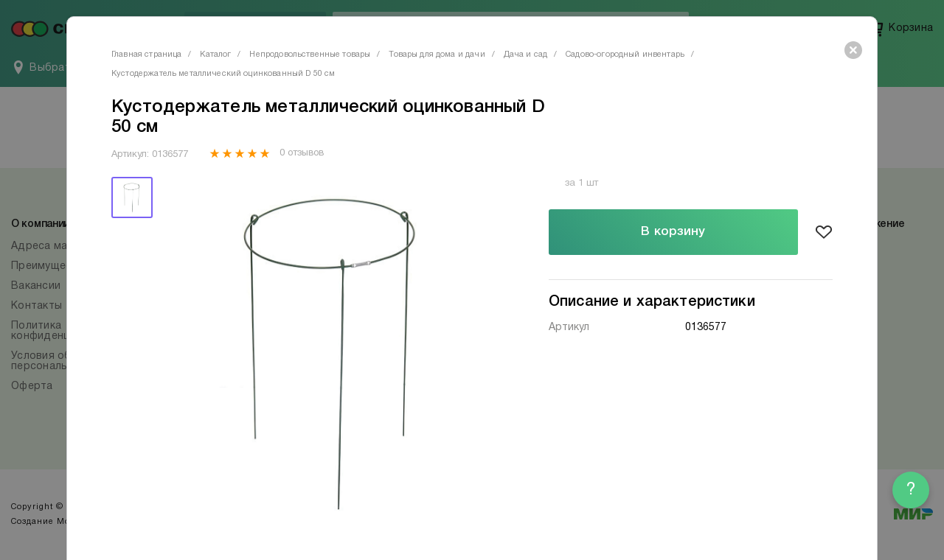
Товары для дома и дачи (437, 55)
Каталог (215, 55)
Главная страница (146, 55)
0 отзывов (301, 153)
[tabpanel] (334, 352)
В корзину (673, 232)
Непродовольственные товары (310, 55)
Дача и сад (526, 55)
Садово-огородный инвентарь (625, 55)
